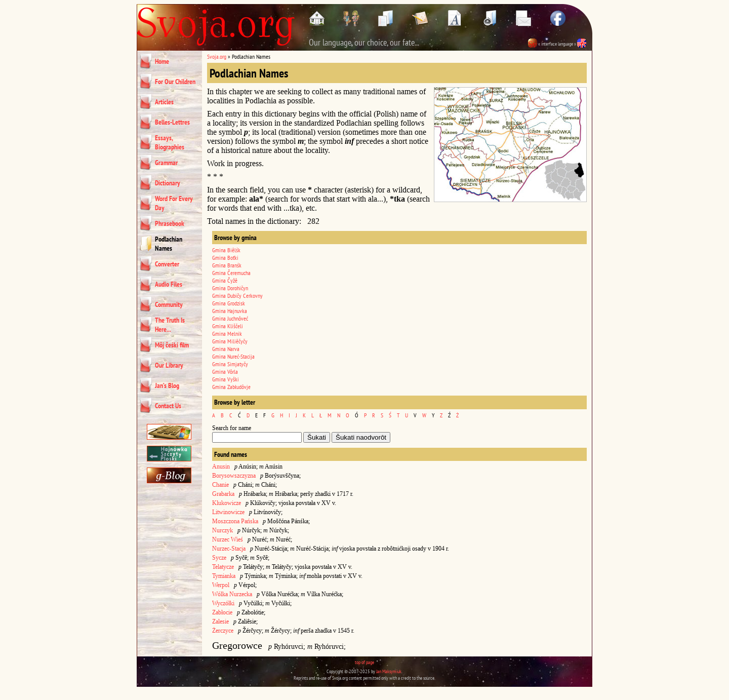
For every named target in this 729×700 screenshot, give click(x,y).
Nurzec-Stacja (229, 549)
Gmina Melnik (227, 334)
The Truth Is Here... (170, 325)
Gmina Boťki (225, 258)
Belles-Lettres (172, 122)
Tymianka (224, 576)
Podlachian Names (169, 244)
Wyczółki (223, 603)
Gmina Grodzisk (229, 303)
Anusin (221, 466)
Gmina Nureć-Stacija (233, 356)
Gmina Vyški (226, 379)
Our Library (169, 365)
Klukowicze (227, 503)
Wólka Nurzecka (232, 594)
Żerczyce (223, 631)
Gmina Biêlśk (226, 250)
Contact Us (168, 406)
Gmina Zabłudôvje (231, 387)
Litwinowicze (228, 512)
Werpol (221, 585)
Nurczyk (222, 530)
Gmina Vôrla (225, 372)
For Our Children (175, 82)
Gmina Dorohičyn (230, 288)
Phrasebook (170, 223)
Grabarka (223, 494)
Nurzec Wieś (228, 539)
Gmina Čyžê (225, 280)
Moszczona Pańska (235, 521)
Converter (167, 264)
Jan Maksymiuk (389, 671)
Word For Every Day (174, 203)
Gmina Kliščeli (228, 326)
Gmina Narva (226, 349)
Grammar (166, 163)
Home (162, 61)
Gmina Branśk (227, 265)
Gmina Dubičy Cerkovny (237, 296)
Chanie (220, 485)
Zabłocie (222, 612)
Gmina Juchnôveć (230, 318)
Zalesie (220, 621)
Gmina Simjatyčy (230, 364)
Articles (164, 102)
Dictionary (168, 183)
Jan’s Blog (167, 385)
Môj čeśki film (172, 345)
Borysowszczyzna (234, 476)
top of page (364, 662)
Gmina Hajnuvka (230, 311)
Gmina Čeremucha (231, 273)
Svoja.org (217, 56)
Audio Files (169, 284)
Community (169, 304)
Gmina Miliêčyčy (230, 341)
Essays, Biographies (170, 142)
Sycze (219, 558)
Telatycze (223, 567)
